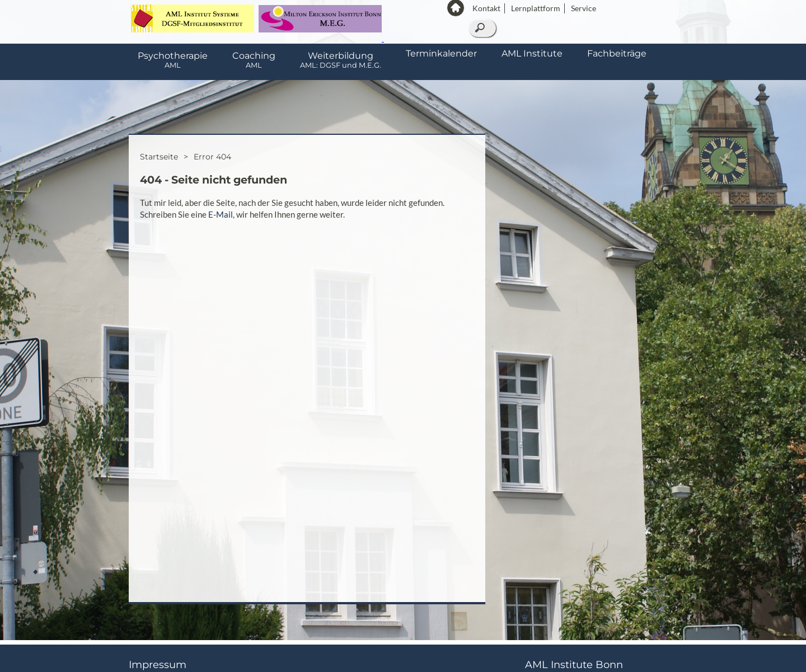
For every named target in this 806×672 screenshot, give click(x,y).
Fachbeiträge (617, 53)
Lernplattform (536, 8)
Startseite (159, 157)
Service (584, 8)
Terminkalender (441, 53)
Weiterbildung (341, 60)
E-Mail (221, 214)
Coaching (254, 60)
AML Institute (532, 53)
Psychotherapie (173, 60)
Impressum (158, 665)
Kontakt (486, 8)
